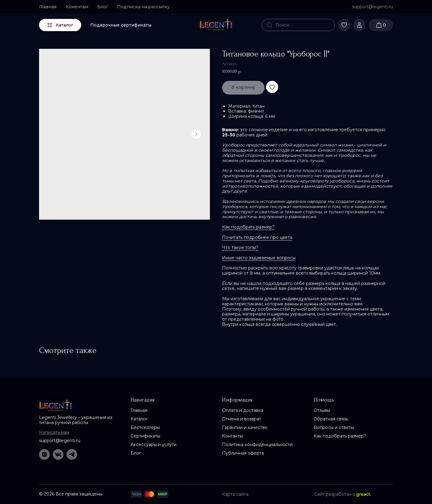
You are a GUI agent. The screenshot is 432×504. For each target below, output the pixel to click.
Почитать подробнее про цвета (257, 237)
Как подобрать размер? (248, 227)
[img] (216, 25)
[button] (146, 7)
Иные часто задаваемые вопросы (259, 258)
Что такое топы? (240, 247)
